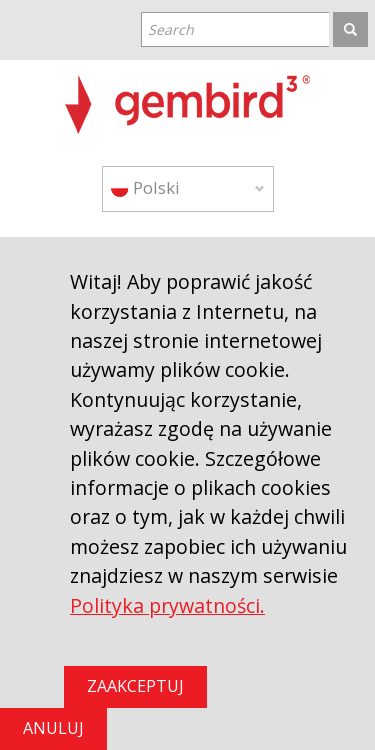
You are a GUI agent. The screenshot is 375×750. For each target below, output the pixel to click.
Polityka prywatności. (167, 605)
